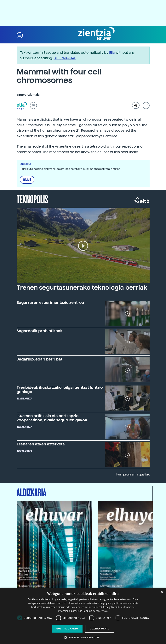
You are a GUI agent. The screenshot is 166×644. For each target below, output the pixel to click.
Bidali (27, 180)
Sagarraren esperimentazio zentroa (50, 303)
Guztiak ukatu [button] (100, 629)
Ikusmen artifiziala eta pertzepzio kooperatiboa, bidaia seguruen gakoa (52, 418)
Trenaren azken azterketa (41, 444)
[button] (20, 35)
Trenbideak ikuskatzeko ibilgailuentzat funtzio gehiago (60, 390)
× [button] (162, 592)
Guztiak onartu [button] (67, 629)
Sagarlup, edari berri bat (39, 359)
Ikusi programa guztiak (133, 474)
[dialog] (83, 616)
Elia (112, 52)
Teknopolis (32, 199)
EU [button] (33, 105)
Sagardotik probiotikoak (40, 331)
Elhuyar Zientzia (28, 95)
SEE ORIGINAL (65, 58)
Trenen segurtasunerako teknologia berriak (82, 288)
